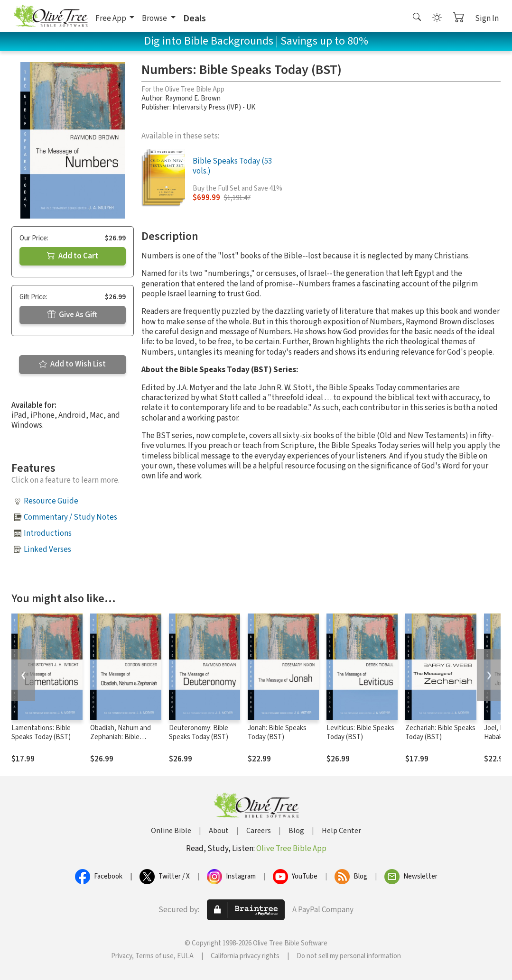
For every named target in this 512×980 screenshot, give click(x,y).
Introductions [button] (48, 533)
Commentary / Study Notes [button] (70, 517)
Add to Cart (73, 256)
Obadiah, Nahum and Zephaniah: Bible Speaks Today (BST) (121, 737)
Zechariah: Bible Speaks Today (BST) (440, 733)
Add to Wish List (72, 364)
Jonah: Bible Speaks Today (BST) (277, 733)
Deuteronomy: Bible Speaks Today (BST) (199, 733)
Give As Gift (72, 315)
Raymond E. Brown (193, 98)
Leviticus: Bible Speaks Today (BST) (360, 733)
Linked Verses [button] (47, 550)
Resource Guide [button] (51, 501)
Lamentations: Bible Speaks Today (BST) (41, 733)
